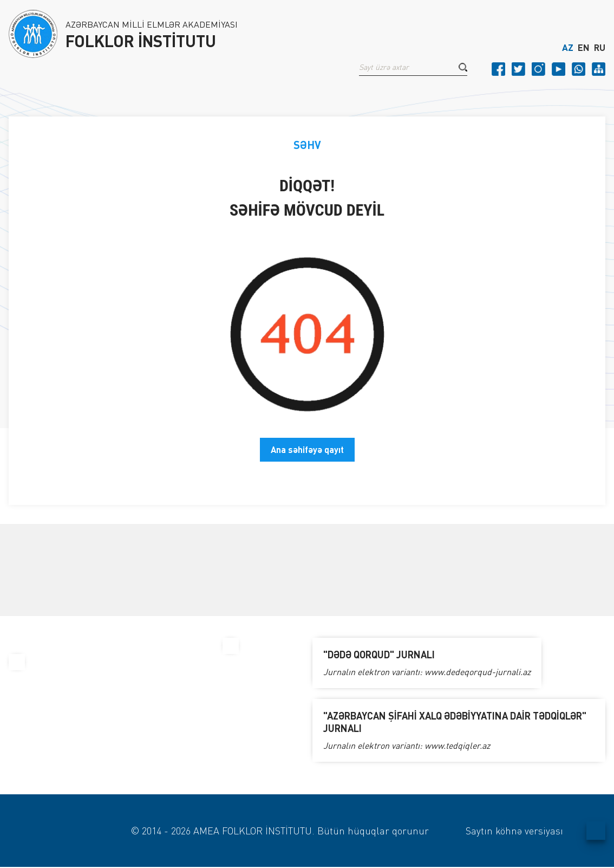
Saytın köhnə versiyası (514, 831)
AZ (568, 48)
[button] (463, 67)
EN (584, 48)
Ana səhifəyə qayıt (307, 449)
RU (600, 48)
